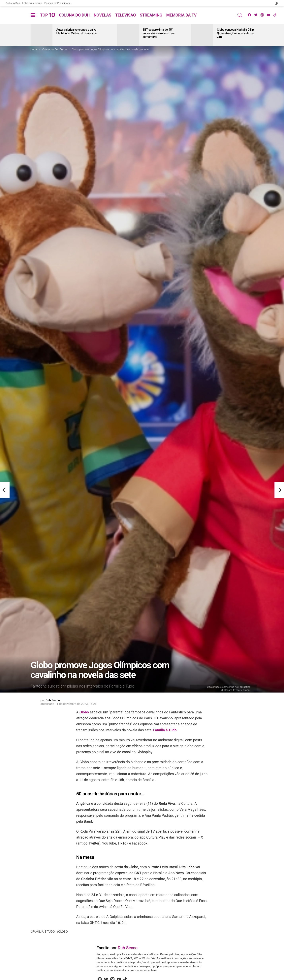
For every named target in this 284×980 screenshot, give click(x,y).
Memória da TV (181, 20)
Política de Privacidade (57, 3)
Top (47, 20)
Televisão (126, 20)
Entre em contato (32, 3)
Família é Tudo (165, 740)
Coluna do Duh (74, 20)
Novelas (102, 20)
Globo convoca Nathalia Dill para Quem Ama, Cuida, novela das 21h (237, 43)
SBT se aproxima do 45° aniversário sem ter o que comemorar (159, 43)
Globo (84, 722)
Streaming (151, 20)
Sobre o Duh (13, 3)
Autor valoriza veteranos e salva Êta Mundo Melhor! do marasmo (77, 41)
